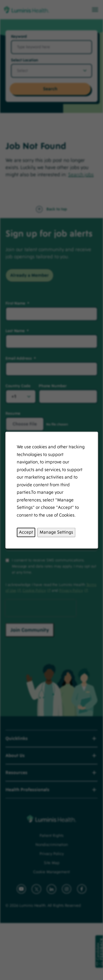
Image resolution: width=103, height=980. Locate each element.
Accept (26, 532)
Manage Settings (56, 532)
